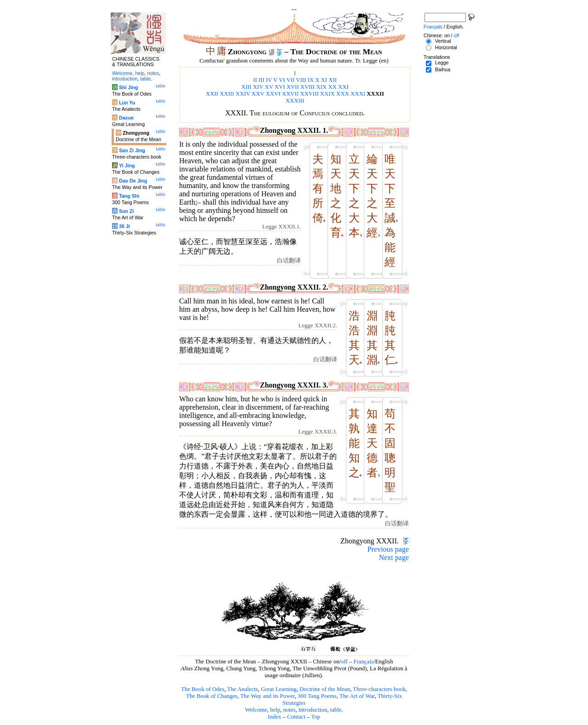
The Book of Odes (203, 689)
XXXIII (295, 101)
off (344, 662)
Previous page (388, 549)
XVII (293, 87)
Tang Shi (129, 196)
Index (274, 717)
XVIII (308, 87)
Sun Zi (127, 211)
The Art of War (357, 696)
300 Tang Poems (317, 696)
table (336, 710)
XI (324, 80)
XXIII (227, 94)
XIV (258, 87)
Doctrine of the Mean (325, 689)
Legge (442, 63)
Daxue (126, 118)
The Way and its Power (267, 696)
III (262, 80)
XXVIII (309, 94)
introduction (313, 710)
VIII (301, 80)
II (255, 80)
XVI (280, 87)
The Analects (242, 689)
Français (364, 662)
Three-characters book (379, 689)
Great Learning (279, 689)
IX (311, 80)
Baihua (443, 69)
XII (333, 80)
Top (316, 717)
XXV (258, 94)
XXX (343, 94)
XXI (343, 87)
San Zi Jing (132, 150)
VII (290, 80)
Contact (296, 717)
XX (332, 87)
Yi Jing (127, 166)
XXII (212, 94)
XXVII (290, 94)
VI (282, 80)
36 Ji (124, 226)
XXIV (243, 94)
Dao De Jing (133, 181)
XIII (246, 87)
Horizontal (446, 47)
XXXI (358, 94)
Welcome (256, 710)
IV (269, 80)
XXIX (328, 94)
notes (289, 710)
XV (269, 87)
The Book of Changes (212, 696)
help (275, 710)
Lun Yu (127, 103)
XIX (321, 87)
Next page (394, 557)
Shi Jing (128, 87)
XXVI (273, 94)
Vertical (443, 41)
